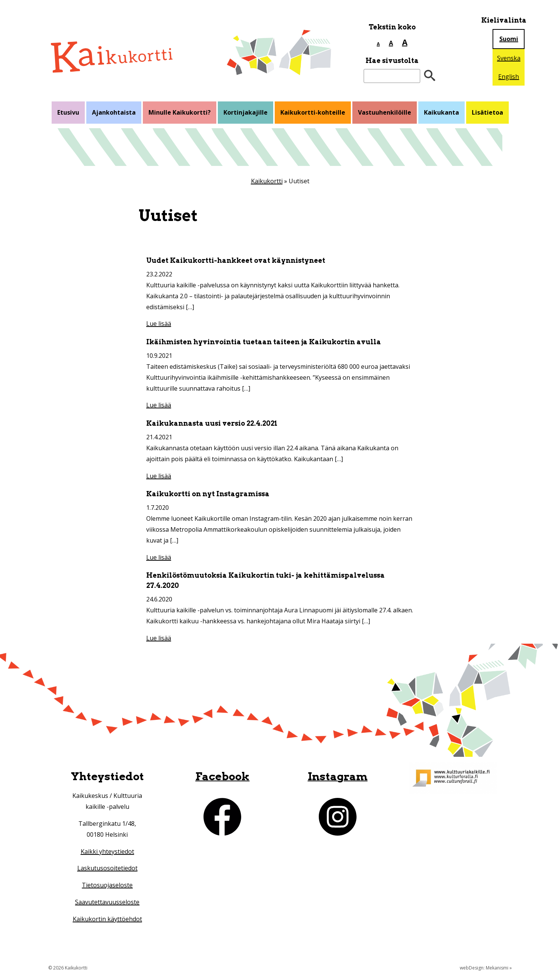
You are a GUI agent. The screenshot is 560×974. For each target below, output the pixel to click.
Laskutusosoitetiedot (107, 868)
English (509, 77)
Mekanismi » (499, 968)
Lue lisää (159, 324)
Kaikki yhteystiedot (107, 851)
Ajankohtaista (114, 112)
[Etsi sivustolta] (392, 76)
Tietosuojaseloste (107, 885)
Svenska (509, 58)
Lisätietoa (487, 112)
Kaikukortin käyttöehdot (107, 919)
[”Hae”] (430, 76)
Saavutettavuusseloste (107, 902)
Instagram (337, 776)
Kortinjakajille (246, 112)
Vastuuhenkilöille (385, 112)
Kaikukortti (267, 181)
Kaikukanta (441, 112)
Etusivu (68, 112)
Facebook (222, 776)
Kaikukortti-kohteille (313, 112)
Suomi (509, 39)
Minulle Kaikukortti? (180, 112)
